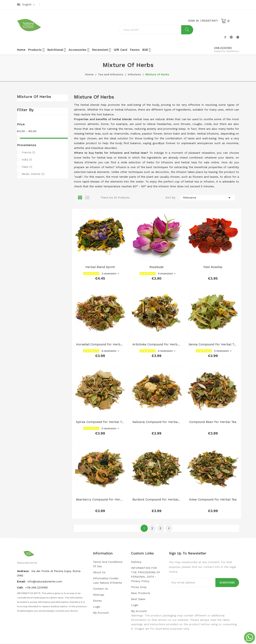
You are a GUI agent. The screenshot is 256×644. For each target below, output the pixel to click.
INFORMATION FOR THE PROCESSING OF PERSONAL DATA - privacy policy (146, 574)
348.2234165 (223, 48)
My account (101, 613)
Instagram (238, 37)
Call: (21, 587)
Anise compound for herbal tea (213, 499)
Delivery (136, 562)
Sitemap (99, 595)
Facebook (225, 37)
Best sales (138, 599)
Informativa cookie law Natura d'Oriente (107, 580)
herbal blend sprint (100, 267)
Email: (22, 581)
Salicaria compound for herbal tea (157, 422)
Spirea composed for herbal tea (100, 422)
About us (99, 572)
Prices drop (139, 587)
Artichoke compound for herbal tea (157, 344)
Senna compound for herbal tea (213, 344)
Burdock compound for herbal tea (157, 499)
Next (169, 528)
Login (97, 607)
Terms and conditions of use (108, 564)
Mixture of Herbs (34, 97)
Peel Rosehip (213, 267)
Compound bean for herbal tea (213, 422)
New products (141, 593)
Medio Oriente (33, 174)
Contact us (100, 589)
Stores (97, 601)
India (27, 160)
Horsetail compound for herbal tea (100, 344)
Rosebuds (156, 267)
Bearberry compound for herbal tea (100, 499)
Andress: (24, 571)
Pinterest (231, 37)
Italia (27, 167)
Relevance (207, 198)
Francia (28, 152)
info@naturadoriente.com (45, 581)
